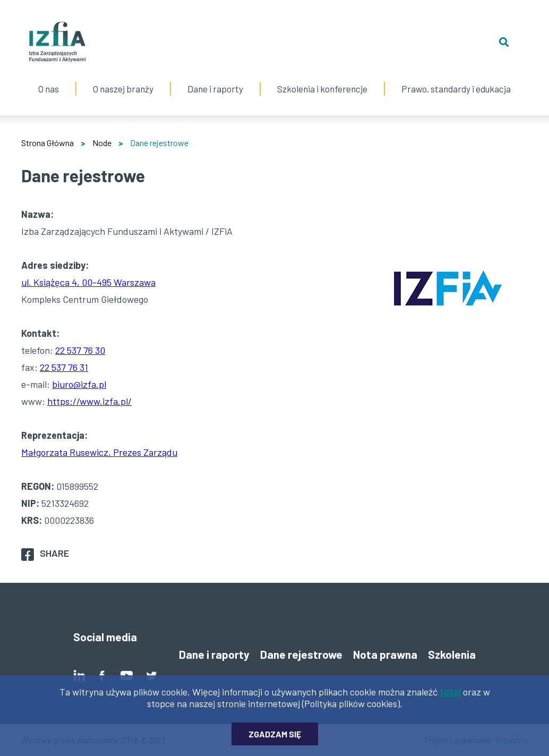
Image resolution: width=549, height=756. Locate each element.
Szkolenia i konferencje (322, 78)
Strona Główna (48, 143)
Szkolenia (452, 654)
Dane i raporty (215, 89)
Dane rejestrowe (301, 654)
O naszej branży (123, 78)
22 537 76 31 (64, 367)
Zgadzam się (275, 738)
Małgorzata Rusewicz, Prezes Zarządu (99, 452)
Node (102, 143)
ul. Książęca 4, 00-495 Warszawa (88, 282)
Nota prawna (385, 654)
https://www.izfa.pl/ (89, 401)
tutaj (450, 695)
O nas (49, 78)
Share (54, 553)
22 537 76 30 (80, 350)
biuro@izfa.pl (79, 384)
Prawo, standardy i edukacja (456, 78)
